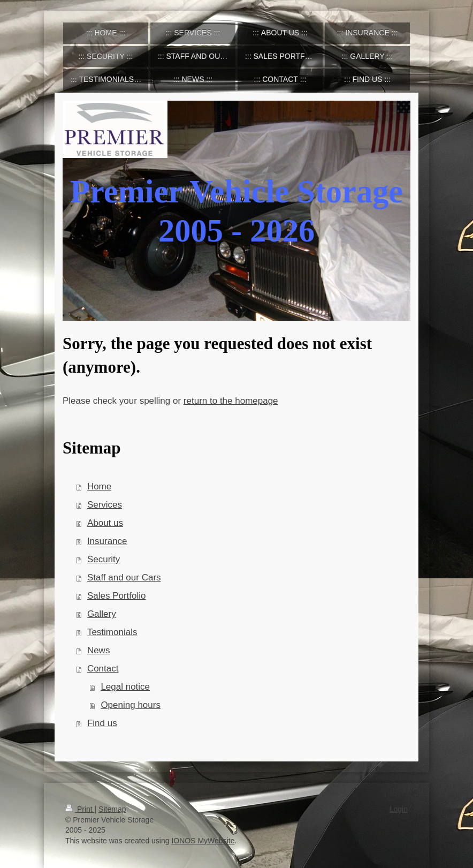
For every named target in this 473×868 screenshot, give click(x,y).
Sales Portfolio (117, 596)
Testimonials (112, 632)
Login (399, 809)
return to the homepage (231, 401)
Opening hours (131, 705)
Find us (102, 723)
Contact (103, 669)
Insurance (107, 541)
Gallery (102, 614)
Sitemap (112, 809)
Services (105, 505)
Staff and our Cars (124, 578)
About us (105, 523)
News (99, 650)
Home (99, 486)
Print (80, 809)
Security (104, 559)
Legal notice (125, 687)
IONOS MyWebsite (203, 841)
